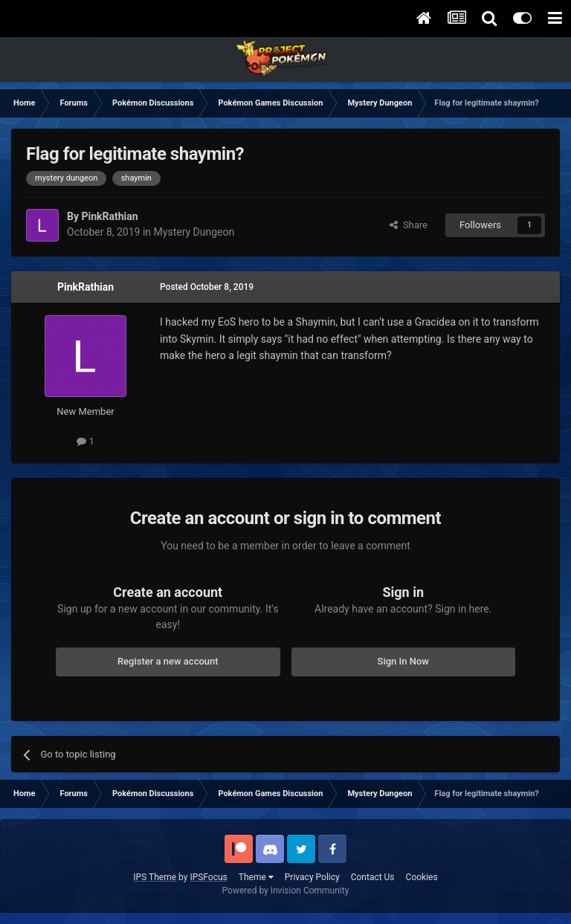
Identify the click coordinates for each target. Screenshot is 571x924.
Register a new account (168, 661)
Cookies (422, 877)
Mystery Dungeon (194, 232)
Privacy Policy (312, 877)
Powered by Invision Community (286, 891)
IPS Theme (155, 877)
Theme (256, 877)
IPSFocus (208, 877)
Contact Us (373, 877)
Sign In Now (403, 661)
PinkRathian (86, 287)
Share (409, 225)
